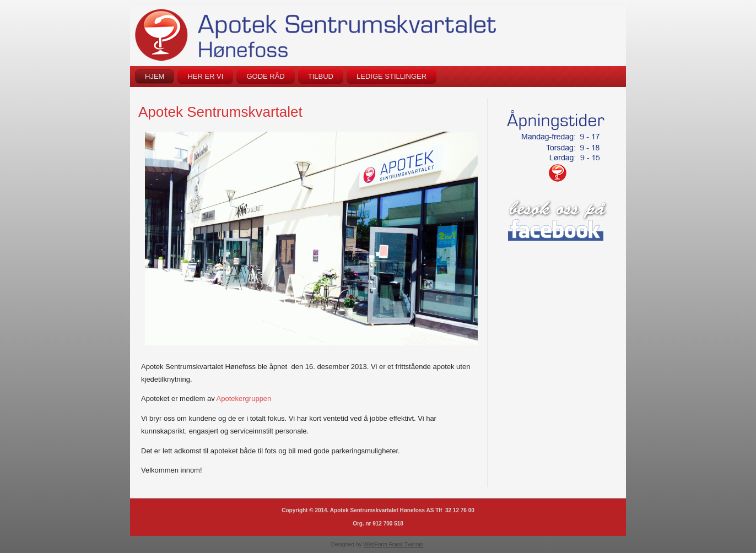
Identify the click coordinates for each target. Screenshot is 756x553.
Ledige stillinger (391, 76)
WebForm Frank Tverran (393, 544)
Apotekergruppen (244, 399)
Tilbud (321, 76)
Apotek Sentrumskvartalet (220, 112)
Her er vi (205, 76)
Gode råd (265, 76)
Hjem (155, 76)
